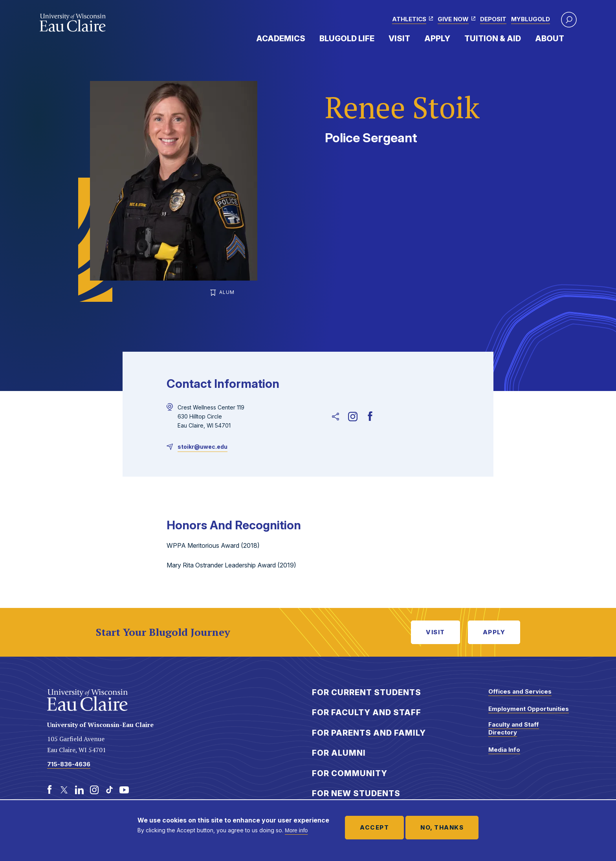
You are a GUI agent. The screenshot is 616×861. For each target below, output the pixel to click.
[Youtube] (124, 790)
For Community (350, 773)
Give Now (453, 19)
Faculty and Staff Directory (514, 728)
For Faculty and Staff (367, 712)
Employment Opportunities (529, 709)
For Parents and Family (369, 733)
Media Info (504, 750)
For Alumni (339, 753)
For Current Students (367, 692)
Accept (374, 827)
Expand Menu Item (309, 38)
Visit (399, 39)
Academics (281, 39)
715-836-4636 (69, 764)
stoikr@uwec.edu (203, 447)
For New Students (356, 793)
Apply (437, 39)
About (550, 39)
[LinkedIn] (79, 790)
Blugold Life (347, 39)
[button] (569, 20)
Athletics (409, 19)
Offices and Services (520, 691)
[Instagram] (353, 417)
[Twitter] (64, 790)
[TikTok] (109, 790)
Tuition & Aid (493, 39)
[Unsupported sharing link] (335, 417)
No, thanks (442, 827)
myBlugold (531, 19)
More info (296, 830)
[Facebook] (370, 417)
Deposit (493, 19)
